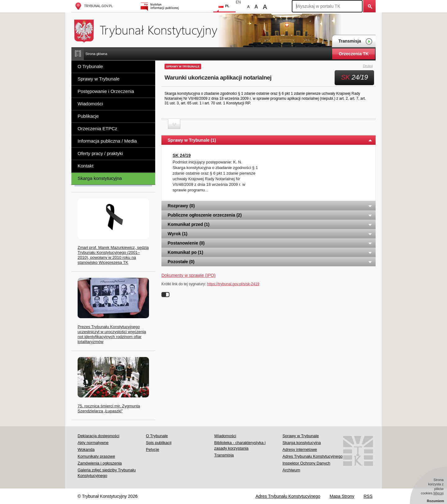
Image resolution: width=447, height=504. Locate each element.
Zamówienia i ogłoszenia (100, 463)
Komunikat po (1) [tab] (270, 252)
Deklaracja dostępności (98, 436)
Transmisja (355, 41)
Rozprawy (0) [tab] (270, 206)
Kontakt (86, 166)
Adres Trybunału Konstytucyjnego (313, 456)
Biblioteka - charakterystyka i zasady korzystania (240, 445)
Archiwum (291, 470)
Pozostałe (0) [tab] (270, 262)
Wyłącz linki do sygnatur (165, 295)
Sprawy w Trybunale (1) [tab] (270, 140)
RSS (368, 496)
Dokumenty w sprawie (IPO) (188, 275)
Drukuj (371, 66)
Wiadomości (90, 104)
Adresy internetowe (300, 449)
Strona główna (96, 54)
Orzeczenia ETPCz (97, 128)
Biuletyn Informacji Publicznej (161, 6)
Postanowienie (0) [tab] (270, 243)
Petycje (153, 449)
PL (224, 6)
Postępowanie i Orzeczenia (106, 91)
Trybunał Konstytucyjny (149, 30)
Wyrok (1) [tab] (270, 234)
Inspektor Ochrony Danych (306, 463)
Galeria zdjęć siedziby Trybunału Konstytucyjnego (107, 473)
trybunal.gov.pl (94, 6)
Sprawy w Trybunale (99, 79)
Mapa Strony (342, 496)
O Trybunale (90, 66)
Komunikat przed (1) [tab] (270, 224)
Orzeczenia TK (354, 54)
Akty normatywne (93, 443)
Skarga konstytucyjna (100, 178)
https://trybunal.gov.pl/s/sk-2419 (233, 284)
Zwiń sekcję (174, 124)
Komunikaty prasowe (96, 456)
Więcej (438, 493)
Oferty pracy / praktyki (100, 153)
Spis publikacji (159, 443)
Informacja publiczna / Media (107, 141)
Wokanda (86, 449)
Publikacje (88, 116)
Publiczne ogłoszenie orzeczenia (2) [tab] (270, 215)
